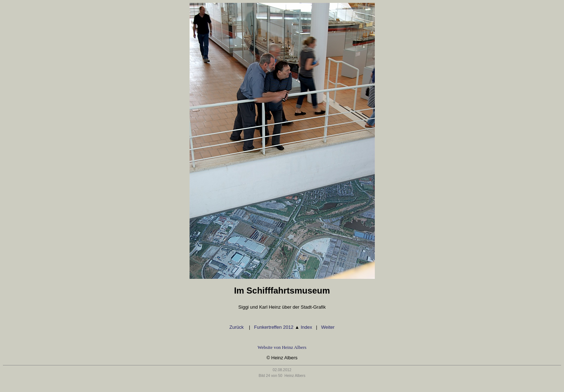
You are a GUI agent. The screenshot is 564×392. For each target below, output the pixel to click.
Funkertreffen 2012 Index (283, 327)
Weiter (328, 327)
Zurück (237, 327)
